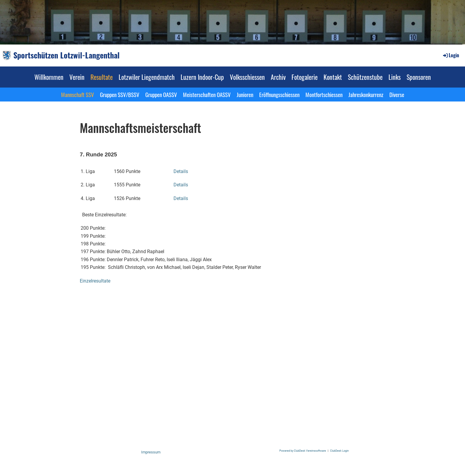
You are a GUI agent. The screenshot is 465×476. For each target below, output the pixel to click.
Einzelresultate (95, 281)
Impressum (151, 452)
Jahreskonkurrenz (366, 94)
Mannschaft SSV (78, 94)
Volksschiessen (247, 77)
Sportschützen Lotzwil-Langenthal (66, 55)
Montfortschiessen (324, 94)
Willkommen (49, 77)
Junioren (245, 94)
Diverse (397, 94)
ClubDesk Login (339, 451)
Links (395, 77)
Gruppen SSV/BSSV (120, 94)
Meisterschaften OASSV (207, 94)
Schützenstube (365, 77)
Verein (77, 77)
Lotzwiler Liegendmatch (147, 77)
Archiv (278, 77)
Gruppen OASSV (161, 94)
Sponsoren (419, 77)
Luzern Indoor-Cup (202, 77)
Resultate (102, 77)
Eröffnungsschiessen (279, 94)
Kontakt (333, 77)
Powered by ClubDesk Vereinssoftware (303, 451)
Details (181, 171)
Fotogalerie (305, 77)
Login (451, 55)
